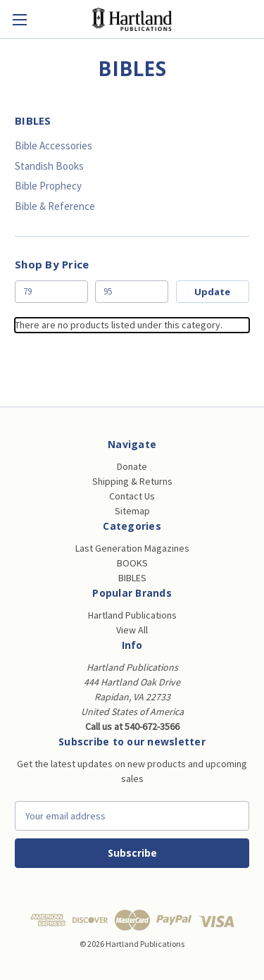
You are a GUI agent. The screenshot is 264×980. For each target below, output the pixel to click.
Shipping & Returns (132, 481)
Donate (132, 466)
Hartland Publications (132, 615)
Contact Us (132, 496)
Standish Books (49, 166)
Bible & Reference (55, 206)
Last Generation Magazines (132, 548)
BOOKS (132, 563)
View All (132, 630)
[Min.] (51, 292)
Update (212, 292)
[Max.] (132, 292)
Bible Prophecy (48, 186)
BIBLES (132, 578)
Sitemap (132, 511)
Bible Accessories (54, 145)
